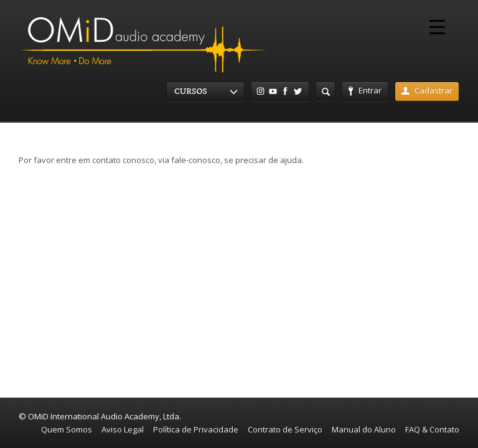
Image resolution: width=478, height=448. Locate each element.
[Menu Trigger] (437, 26)
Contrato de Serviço (285, 429)
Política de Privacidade (196, 429)
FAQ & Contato (432, 429)
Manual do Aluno (364, 429)
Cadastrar (427, 90)
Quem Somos (67, 429)
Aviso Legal (123, 429)
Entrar (365, 90)
